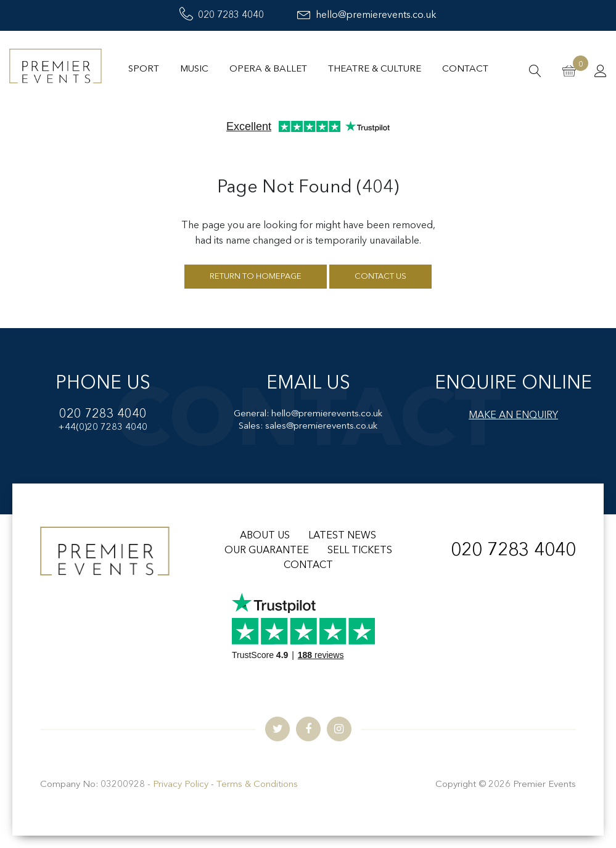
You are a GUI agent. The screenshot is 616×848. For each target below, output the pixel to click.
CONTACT (308, 566)
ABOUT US (265, 536)
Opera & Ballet (268, 69)
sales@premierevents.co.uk (321, 426)
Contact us (380, 277)
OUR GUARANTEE (267, 551)
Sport (144, 69)
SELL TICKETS (360, 551)
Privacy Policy (181, 785)
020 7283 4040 (222, 15)
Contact (465, 69)
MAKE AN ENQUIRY (513, 416)
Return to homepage (256, 277)
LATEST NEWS (342, 536)
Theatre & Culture (375, 69)
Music (194, 69)
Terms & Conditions (257, 785)
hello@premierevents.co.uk (367, 15)
